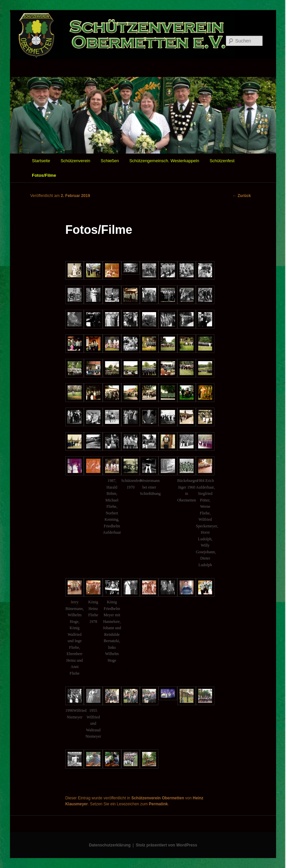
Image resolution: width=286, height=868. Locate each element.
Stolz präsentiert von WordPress (167, 845)
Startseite (41, 161)
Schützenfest (222, 161)
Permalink (158, 804)
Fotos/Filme (44, 175)
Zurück (242, 196)
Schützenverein (76, 161)
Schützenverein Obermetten (158, 798)
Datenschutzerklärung (110, 845)
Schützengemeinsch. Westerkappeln (164, 161)
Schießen (110, 161)
